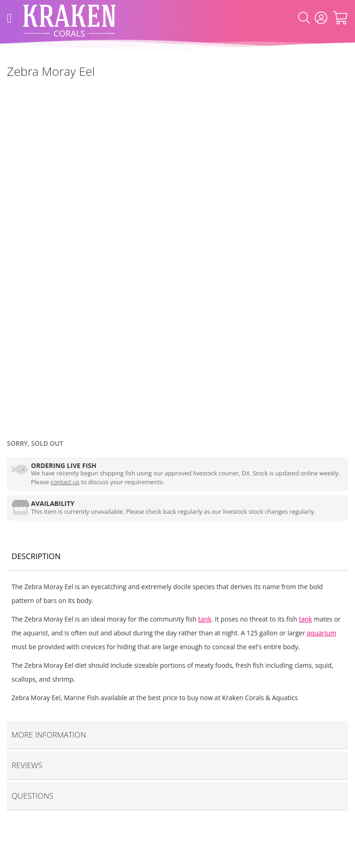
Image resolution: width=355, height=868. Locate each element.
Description (36, 556)
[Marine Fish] (7, 92)
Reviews (27, 765)
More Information (49, 735)
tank (205, 619)
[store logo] (69, 18)
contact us (65, 482)
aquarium (322, 633)
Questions (32, 796)
